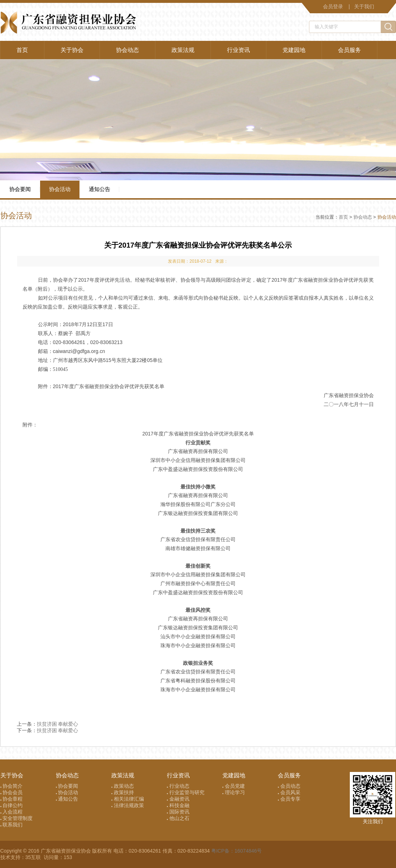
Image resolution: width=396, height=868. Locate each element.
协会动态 (127, 50)
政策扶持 (123, 792)
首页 (22, 50)
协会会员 (12, 792)
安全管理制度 (17, 818)
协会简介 (12, 786)
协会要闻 (20, 189)
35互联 (34, 857)
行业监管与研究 (186, 792)
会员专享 (289, 799)
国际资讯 (178, 812)
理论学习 (234, 792)
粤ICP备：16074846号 (237, 851)
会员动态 (289, 786)
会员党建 (234, 786)
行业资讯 (238, 50)
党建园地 (294, 50)
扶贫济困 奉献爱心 (58, 724)
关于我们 (364, 6)
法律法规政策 (128, 805)
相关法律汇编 (128, 799)
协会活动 (60, 189)
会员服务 (349, 50)
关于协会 (72, 50)
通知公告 (100, 189)
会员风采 (289, 792)
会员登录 (333, 6)
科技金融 (178, 805)
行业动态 (178, 786)
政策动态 (123, 786)
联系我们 (12, 825)
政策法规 (183, 50)
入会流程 (12, 812)
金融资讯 (178, 799)
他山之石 (178, 818)
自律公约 (12, 805)
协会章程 (12, 799)
